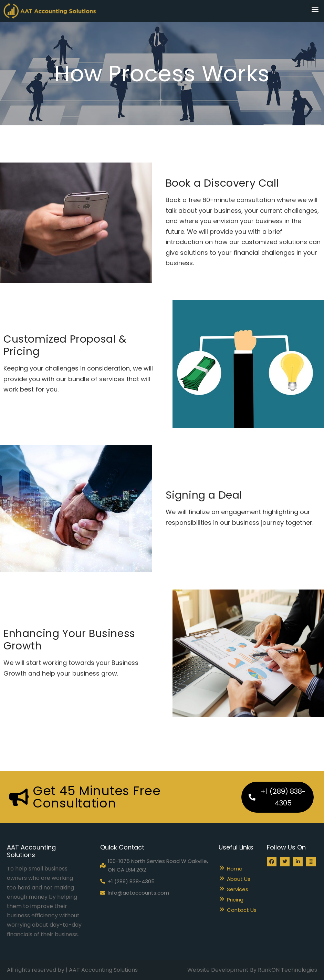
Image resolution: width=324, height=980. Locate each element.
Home (235, 869)
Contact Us (242, 910)
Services (238, 889)
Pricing (235, 900)
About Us (239, 879)
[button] (315, 9)
